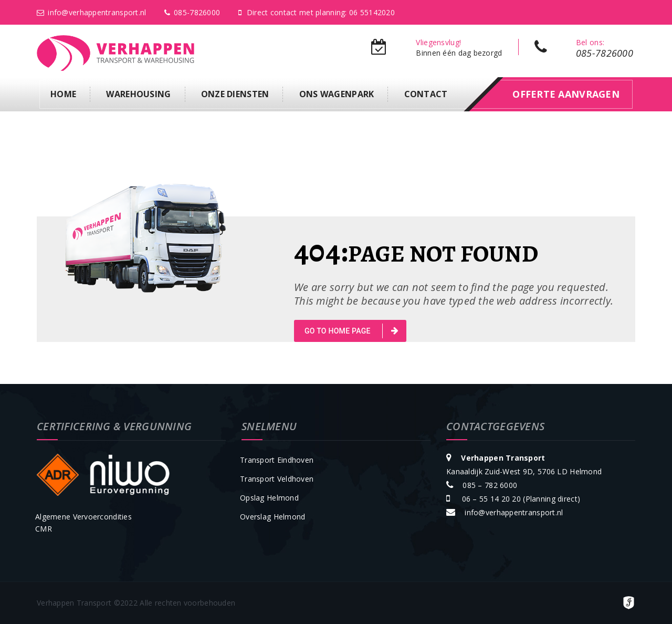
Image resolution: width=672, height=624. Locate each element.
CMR (44, 529)
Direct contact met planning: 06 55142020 (317, 12)
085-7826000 (192, 12)
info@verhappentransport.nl (92, 12)
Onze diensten (235, 94)
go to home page (351, 331)
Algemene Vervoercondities (83, 517)
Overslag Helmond (272, 517)
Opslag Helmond (269, 498)
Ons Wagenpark (337, 94)
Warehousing (138, 94)
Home (63, 94)
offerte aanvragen (566, 94)
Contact (426, 94)
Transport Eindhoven (277, 460)
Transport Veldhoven (277, 479)
